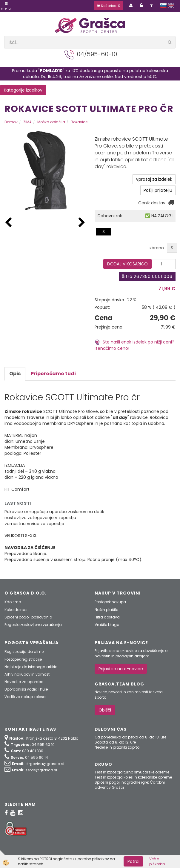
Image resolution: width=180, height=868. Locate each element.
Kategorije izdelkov (23, 90)
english (171, 6)
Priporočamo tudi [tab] (53, 374)
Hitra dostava (107, 617)
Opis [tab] (15, 374)
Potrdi (133, 861)
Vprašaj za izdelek (154, 179)
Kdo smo (13, 602)
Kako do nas (16, 610)
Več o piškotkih (157, 861)
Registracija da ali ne (24, 652)
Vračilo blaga (107, 625)
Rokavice (79, 122)
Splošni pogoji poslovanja (28, 617)
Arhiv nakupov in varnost (27, 674)
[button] (82, 223)
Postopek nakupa (110, 602)
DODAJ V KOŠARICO (127, 264)
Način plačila (107, 610)
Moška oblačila (51, 122)
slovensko (163, 6)
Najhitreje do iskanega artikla (31, 667)
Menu (6, 6)
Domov (11, 122)
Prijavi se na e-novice (121, 669)
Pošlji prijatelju (158, 190)
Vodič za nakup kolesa (25, 697)
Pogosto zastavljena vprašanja (33, 625)
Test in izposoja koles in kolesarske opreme (133, 777)
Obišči (105, 710)
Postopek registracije (23, 659)
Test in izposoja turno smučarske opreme (132, 772)
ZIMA (27, 122)
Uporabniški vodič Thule (26, 689)
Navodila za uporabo (24, 682)
